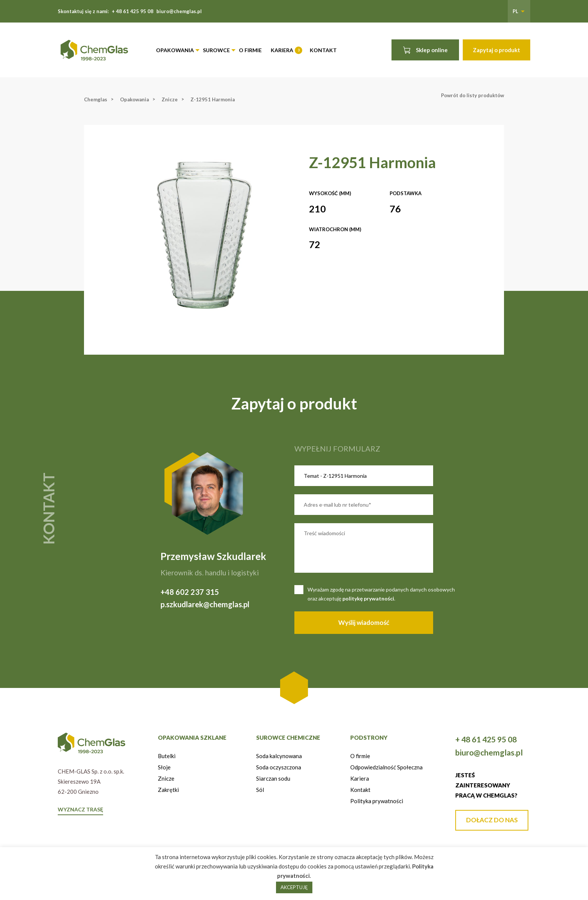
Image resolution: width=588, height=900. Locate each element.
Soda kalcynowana (279, 756)
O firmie (250, 50)
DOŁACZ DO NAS (492, 820)
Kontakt (323, 50)
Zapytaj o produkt (496, 50)
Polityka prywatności (377, 801)
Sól (260, 790)
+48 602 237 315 (190, 592)
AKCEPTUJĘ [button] (294, 887)
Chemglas (96, 99)
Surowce (216, 50)
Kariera (286, 50)
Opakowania (175, 50)
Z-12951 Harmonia (213, 99)
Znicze (170, 99)
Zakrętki (168, 790)
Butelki (167, 756)
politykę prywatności (368, 598)
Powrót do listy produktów (472, 95)
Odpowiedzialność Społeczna (386, 767)
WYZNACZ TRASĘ (80, 809)
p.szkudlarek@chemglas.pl (205, 604)
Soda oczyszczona (279, 767)
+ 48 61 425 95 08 (133, 11)
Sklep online (425, 50)
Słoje (164, 767)
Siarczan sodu (273, 778)
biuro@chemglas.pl (179, 11)
